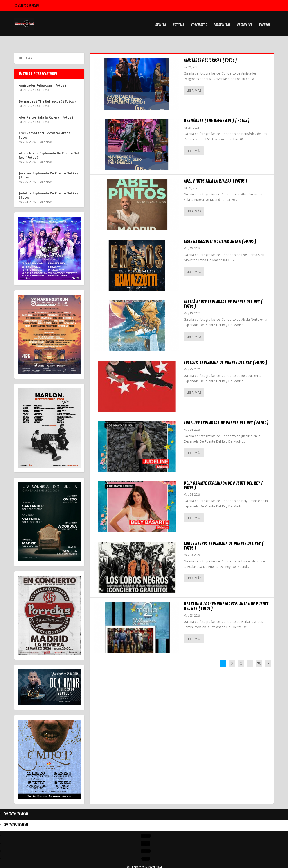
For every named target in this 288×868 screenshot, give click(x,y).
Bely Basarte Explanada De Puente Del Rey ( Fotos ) (223, 476)
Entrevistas (222, 23)
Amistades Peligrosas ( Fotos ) (210, 50)
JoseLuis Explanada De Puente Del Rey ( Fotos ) (225, 353)
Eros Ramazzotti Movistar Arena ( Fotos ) (220, 232)
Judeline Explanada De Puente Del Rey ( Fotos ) (226, 413)
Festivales (245, 23)
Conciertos (199, 23)
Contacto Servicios (27, 6)
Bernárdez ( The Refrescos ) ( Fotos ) (217, 111)
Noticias (178, 23)
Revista (161, 23)
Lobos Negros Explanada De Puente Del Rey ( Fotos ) (223, 536)
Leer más (194, 81)
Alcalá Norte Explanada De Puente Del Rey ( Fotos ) (223, 294)
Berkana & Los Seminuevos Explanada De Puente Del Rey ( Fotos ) (226, 596)
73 (259, 654)
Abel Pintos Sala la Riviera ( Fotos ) (215, 171)
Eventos (265, 23)
